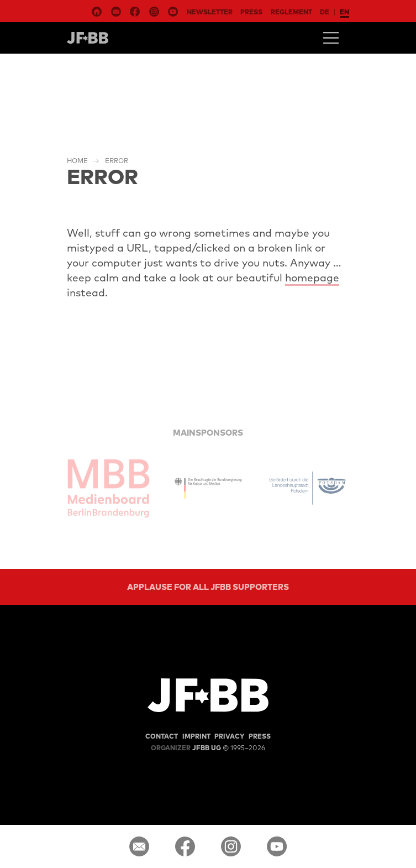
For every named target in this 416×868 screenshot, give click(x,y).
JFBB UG (186, 748)
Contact (162, 736)
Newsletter (210, 12)
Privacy (229, 736)
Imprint (196, 736)
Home (77, 161)
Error (117, 161)
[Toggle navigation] (331, 38)
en (344, 12)
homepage (312, 278)
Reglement (291, 12)
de (325, 12)
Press (251, 12)
